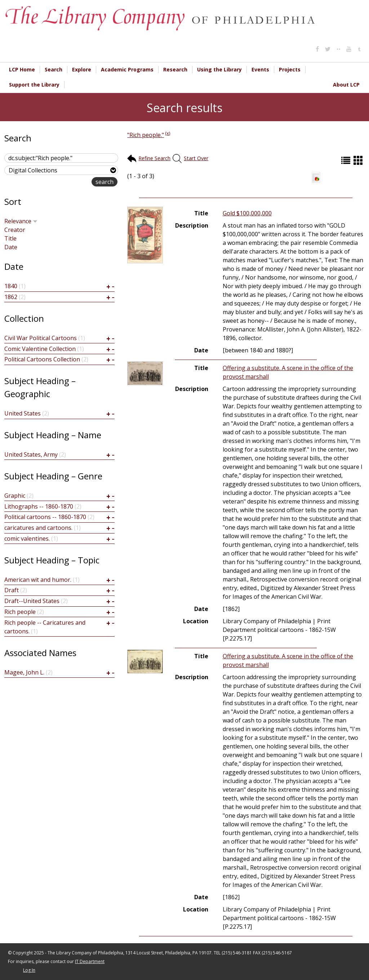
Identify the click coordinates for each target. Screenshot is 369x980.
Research (175, 69)
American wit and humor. (38, 580)
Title (10, 238)
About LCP (346, 85)
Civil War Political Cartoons (41, 338)
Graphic (15, 496)
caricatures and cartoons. (38, 528)
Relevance (21, 221)
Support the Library (34, 85)
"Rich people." (146, 135)
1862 (11, 297)
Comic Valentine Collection (40, 349)
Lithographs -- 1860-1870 (39, 506)
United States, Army (31, 454)
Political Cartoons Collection (42, 359)
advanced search (69, 182)
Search (54, 69)
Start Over (196, 158)
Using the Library (219, 69)
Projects (290, 69)
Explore (82, 69)
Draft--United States (32, 601)
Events (260, 69)
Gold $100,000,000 (247, 213)
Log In (29, 970)
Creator (15, 230)
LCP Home (22, 69)
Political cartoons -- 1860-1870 (45, 517)
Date (11, 247)
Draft (12, 590)
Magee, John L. (24, 672)
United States (23, 413)
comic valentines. (27, 539)
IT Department (90, 961)
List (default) (347, 160)
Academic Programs (127, 69)
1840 (11, 286)
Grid (359, 160)
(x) (168, 133)
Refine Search (154, 158)
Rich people (20, 612)
